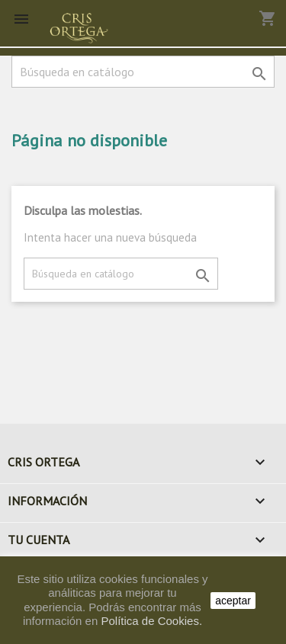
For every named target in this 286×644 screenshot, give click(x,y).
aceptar (233, 601)
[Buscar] (143, 72)
